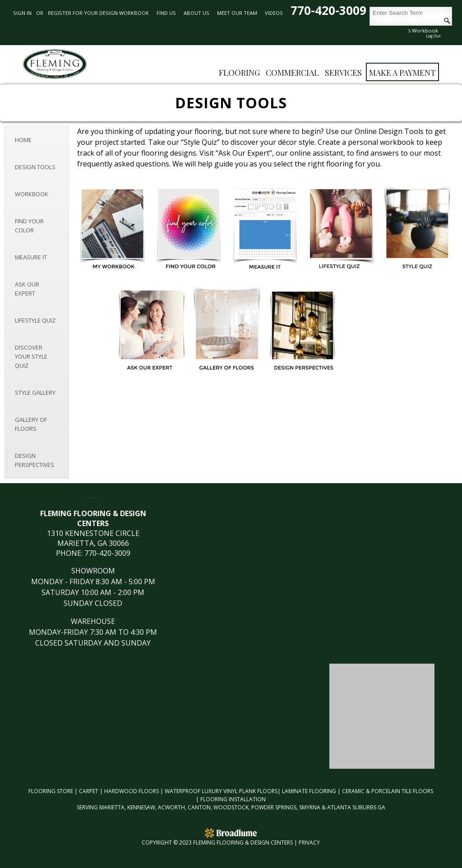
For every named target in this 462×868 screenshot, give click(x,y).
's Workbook (423, 30)
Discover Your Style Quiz (31, 356)
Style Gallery (35, 392)
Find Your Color (29, 226)
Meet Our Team (237, 13)
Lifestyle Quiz (35, 320)
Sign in (22, 13)
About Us (196, 13)
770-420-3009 (330, 10)
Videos (274, 13)
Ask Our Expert (27, 289)
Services (343, 73)
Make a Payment (402, 73)
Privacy (309, 843)
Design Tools (35, 167)
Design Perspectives (35, 460)
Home (23, 140)
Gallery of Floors (31, 424)
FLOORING (239, 73)
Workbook (32, 194)
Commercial (292, 73)
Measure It (31, 257)
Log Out (433, 36)
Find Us (166, 13)
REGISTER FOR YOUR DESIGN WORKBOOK (98, 13)
